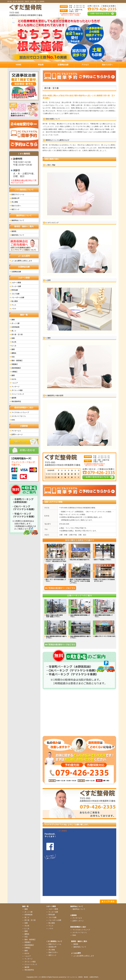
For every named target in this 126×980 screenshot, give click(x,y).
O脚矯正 (14, 372)
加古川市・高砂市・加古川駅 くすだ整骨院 (31, 1)
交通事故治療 (16, 272)
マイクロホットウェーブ (20, 412)
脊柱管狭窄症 (16, 401)
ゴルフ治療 (15, 294)
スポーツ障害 (16, 283)
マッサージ (15, 387)
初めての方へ (16, 206)
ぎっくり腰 (15, 323)
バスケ (14, 309)
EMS (13, 420)
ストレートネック (18, 394)
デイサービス (16, 431)
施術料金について (18, 220)
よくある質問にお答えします (22, 261)
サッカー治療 (16, 286)
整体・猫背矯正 (17, 361)
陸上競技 (15, 301)
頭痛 (13, 338)
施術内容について (18, 235)
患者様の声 (15, 198)
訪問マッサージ (17, 435)
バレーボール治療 (18, 297)
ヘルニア (15, 383)
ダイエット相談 (17, 390)
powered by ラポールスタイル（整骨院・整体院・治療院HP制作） (79, 977)
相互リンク (15, 209)
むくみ (14, 346)
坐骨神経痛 (15, 327)
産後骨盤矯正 (16, 368)
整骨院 (14, 231)
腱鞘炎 (14, 353)
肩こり (14, 331)
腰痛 (13, 320)
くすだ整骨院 (62, 831)
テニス (14, 305)
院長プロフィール (18, 195)
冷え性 (14, 342)
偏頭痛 (14, 398)
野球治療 (15, 290)
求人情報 (15, 202)
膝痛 (13, 349)
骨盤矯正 (15, 364)
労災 (13, 357)
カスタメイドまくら (19, 416)
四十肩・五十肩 (17, 334)
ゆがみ (14, 379)
